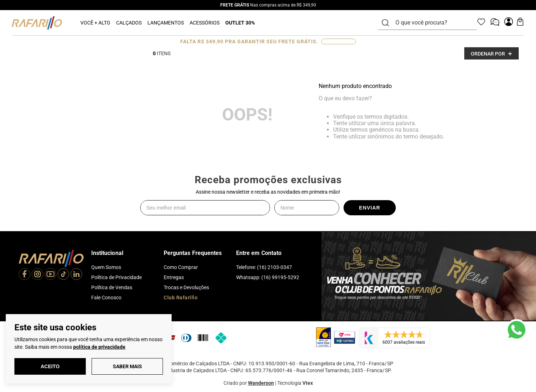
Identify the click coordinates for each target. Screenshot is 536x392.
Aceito (50, 366)
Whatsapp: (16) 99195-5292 (268, 277)
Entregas (174, 277)
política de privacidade (99, 347)
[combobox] (432, 23)
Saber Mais (127, 366)
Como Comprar (181, 267)
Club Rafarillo (181, 298)
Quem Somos (106, 267)
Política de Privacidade (116, 277)
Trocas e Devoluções (186, 287)
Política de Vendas (112, 287)
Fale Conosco (106, 298)
